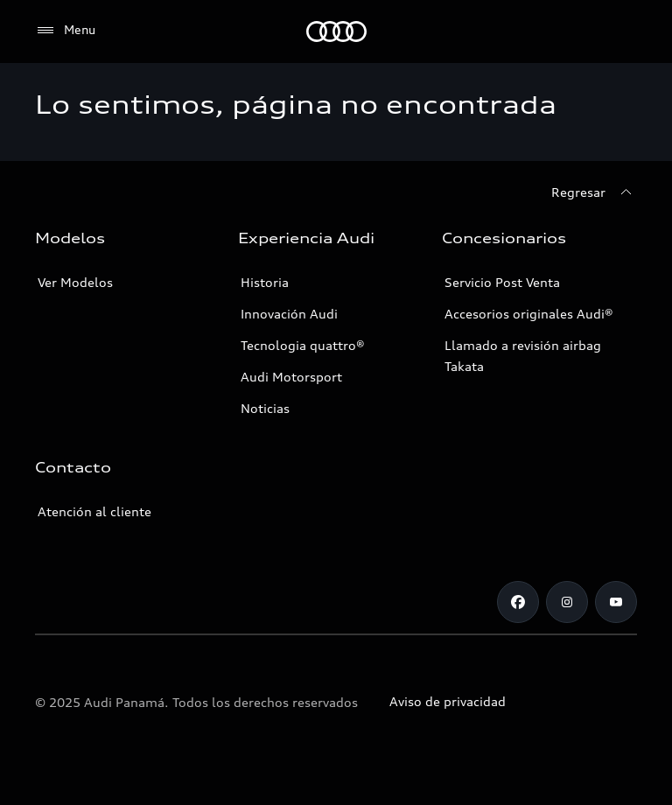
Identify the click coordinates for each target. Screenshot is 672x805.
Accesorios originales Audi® (529, 314)
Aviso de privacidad (448, 701)
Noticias (265, 408)
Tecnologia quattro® (303, 345)
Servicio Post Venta (502, 282)
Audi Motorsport (291, 377)
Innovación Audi (289, 314)
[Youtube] (616, 602)
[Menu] (65, 31)
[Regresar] (594, 192)
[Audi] (336, 31)
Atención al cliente (94, 511)
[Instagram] (567, 602)
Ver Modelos (75, 282)
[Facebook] (518, 602)
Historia (265, 282)
